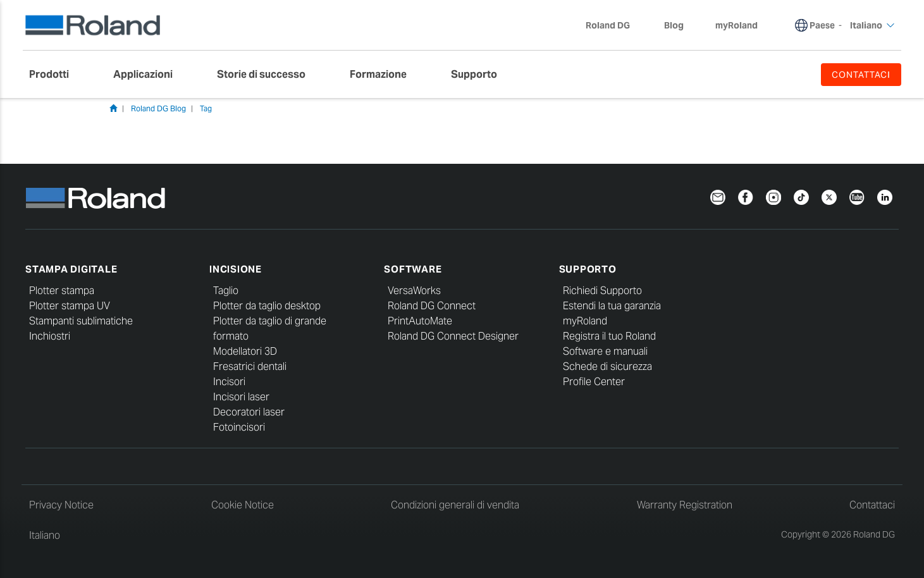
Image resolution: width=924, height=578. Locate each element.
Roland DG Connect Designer (453, 336)
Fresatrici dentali (250, 366)
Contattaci (872, 505)
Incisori (229, 382)
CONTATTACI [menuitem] (861, 75)
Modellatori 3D (245, 351)
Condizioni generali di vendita (455, 505)
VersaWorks (414, 291)
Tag (206, 108)
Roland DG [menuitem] (614, 25)
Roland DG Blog (158, 108)
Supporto (588, 269)
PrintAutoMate (420, 321)
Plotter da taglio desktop (267, 306)
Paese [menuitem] (822, 25)
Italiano (45, 535)
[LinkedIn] (885, 196)
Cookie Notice (243, 505)
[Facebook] (746, 196)
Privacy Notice (61, 505)
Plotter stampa (62, 291)
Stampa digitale (71, 269)
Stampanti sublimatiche (81, 321)
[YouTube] (857, 196)
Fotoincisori (239, 427)
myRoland (585, 321)
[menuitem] (55, 75)
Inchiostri (50, 336)
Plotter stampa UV (70, 306)
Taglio (226, 291)
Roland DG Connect (432, 306)
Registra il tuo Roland (609, 336)
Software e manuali (605, 351)
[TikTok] (801, 196)
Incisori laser (241, 397)
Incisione (236, 269)
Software (413, 269)
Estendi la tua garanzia (612, 306)
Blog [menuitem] (674, 25)
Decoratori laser (249, 412)
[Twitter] (829, 196)
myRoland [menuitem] (736, 25)
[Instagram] (773, 196)
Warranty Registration (685, 505)
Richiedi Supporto (602, 291)
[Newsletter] (718, 196)
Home (113, 108)
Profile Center (594, 382)
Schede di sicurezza (607, 366)
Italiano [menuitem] (872, 25)
